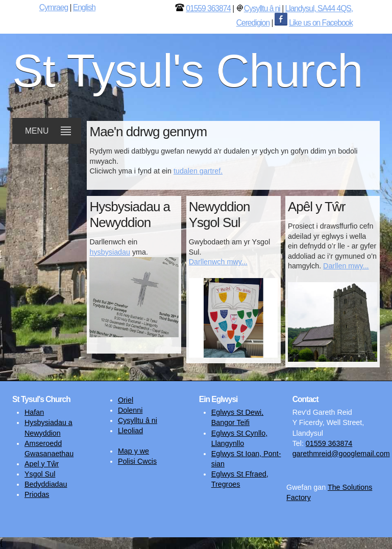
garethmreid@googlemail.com (341, 454)
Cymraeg (54, 7)
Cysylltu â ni (262, 8)
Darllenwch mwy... (218, 262)
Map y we (133, 451)
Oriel (126, 400)
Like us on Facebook (321, 23)
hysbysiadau (109, 252)
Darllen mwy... (346, 266)
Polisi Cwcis (137, 461)
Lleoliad (130, 431)
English (84, 7)
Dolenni (130, 410)
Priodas (37, 494)
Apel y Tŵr (42, 464)
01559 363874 (208, 8)
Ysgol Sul (40, 474)
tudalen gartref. (198, 171)
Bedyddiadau (46, 484)
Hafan (34, 412)
